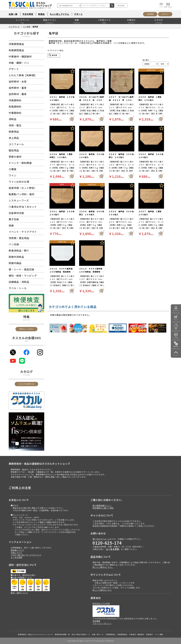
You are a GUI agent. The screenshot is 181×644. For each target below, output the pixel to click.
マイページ (176, 311)
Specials (27, 320)
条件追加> (121, 6)
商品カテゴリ (50, 20)
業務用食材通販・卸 (62, 634)
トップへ (176, 355)
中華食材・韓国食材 (137, 634)
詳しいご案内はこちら (102, 590)
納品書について (17, 550)
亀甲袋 (35, 27)
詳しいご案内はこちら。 (103, 567)
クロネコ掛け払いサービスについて (26, 555)
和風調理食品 (122, 634)
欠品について (16, 552)
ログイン (165, 14)
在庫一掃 (13, 14)
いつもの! (176, 337)
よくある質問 (16, 557)
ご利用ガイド (104, 20)
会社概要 (96, 621)
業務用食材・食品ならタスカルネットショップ (35, 634)
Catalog (27, 375)
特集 (77, 20)
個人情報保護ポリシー (102, 505)
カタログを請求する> (27, 384)
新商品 (41, 14)
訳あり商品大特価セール (81, 634)
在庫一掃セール (98, 634)
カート (176, 320)
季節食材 (149, 634)
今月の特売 (28, 14)
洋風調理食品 (110, 634)
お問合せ (131, 20)
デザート (78, 14)
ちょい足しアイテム (59, 14)
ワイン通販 (159, 634)
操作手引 (176, 346)
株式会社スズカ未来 (101, 603)
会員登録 (150, 14)
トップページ (22, 20)
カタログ (159, 20)
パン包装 (27, 27)
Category (26, 36)
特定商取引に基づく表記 (103, 508)
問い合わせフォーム (101, 539)
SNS (26, 341)
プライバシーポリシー (102, 623)
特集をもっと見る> (26, 329)
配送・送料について (19, 593)
